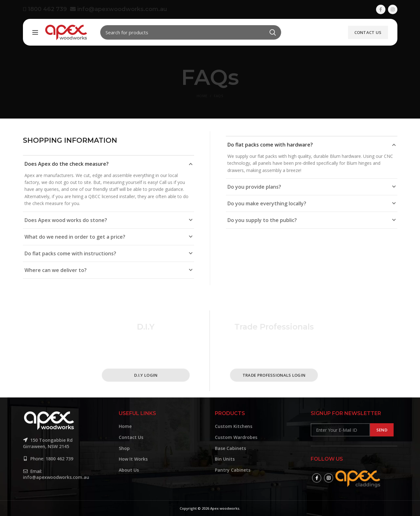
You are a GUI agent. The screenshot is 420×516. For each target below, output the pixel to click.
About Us (129, 470)
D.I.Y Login (146, 375)
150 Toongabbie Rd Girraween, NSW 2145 (48, 443)
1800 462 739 (46, 9)
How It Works (133, 459)
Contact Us (368, 32)
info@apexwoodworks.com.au (119, 9)
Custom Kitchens (234, 426)
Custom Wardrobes (236, 437)
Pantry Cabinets (233, 470)
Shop (124, 448)
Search (273, 32)
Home (202, 96)
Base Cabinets (230, 448)
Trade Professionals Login (274, 375)
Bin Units (225, 459)
